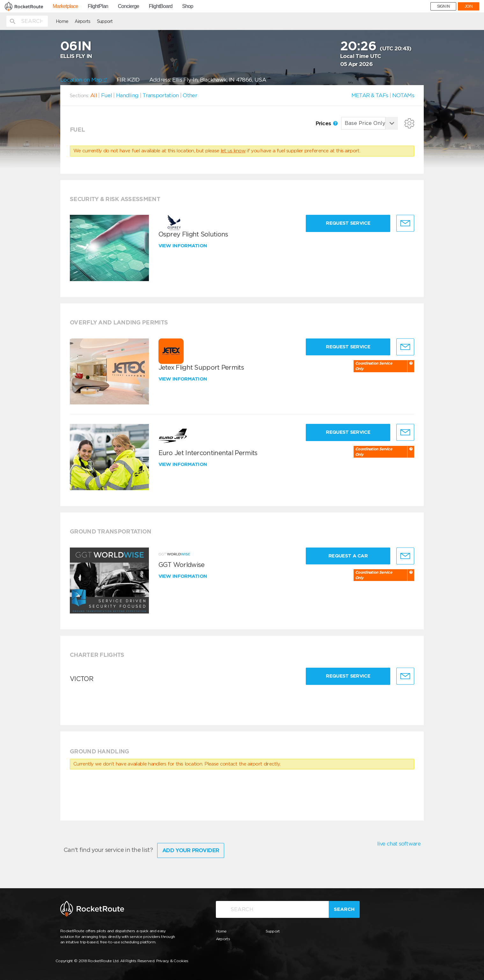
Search (344, 909)
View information (183, 246)
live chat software (399, 844)
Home (62, 21)
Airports (82, 21)
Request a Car (348, 556)
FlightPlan (98, 6)
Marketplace (65, 6)
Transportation (161, 95)
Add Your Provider (191, 850)
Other (190, 95)
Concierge (129, 6)
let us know (233, 151)
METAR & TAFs (370, 95)
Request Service (348, 223)
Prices (327, 123)
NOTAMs (403, 95)
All (94, 95)
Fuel (106, 95)
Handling (127, 95)
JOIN (469, 6)
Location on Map (84, 80)
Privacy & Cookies (172, 961)
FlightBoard (161, 6)
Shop (188, 6)
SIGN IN (444, 6)
